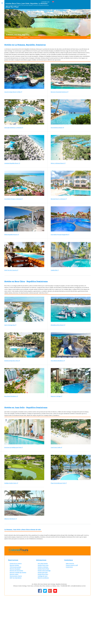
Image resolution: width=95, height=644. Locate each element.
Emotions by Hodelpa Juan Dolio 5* (14, 447)
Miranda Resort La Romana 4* (59, 199)
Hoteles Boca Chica (43, 574)
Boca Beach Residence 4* (11, 396)
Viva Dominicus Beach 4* (57, 128)
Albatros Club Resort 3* (11, 519)
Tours (20, 37)
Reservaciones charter (16, 576)
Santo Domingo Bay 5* (10, 325)
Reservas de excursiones (16, 571)
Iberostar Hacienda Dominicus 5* (60, 92)
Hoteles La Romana (43, 567)
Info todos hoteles (43, 563)
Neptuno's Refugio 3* (57, 396)
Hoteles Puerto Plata (43, 569)
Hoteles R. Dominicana (35, 37)
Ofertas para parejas (15, 567)
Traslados (26, 37)
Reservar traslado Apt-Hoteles (18, 572)
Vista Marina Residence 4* (58, 361)
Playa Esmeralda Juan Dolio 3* (59, 483)
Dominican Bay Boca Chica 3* (12, 361)
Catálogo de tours (43, 576)
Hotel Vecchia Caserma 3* (11, 270)
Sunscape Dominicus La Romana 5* (14, 128)
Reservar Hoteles (14, 565)
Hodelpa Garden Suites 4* (11, 483)
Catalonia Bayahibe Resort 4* (12, 163)
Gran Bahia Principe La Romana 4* (14, 199)
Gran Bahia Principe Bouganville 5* (60, 234)
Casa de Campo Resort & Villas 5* (13, 92)
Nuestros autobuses (43, 578)
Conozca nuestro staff (72, 565)
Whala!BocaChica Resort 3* (58, 325)
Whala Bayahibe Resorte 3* (12, 234)
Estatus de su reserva (16, 563)
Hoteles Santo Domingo (44, 571)
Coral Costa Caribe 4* (56, 447)
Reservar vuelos (14, 574)
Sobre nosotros (70, 563)
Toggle (3, 3)
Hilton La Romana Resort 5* (58, 163)
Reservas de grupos (15, 569)
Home (88, 37)
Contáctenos (69, 567)
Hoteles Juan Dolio (43, 572)
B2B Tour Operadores (16, 578)
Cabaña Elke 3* (55, 270)
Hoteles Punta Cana (43, 565)
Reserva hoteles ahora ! (11, 37)
